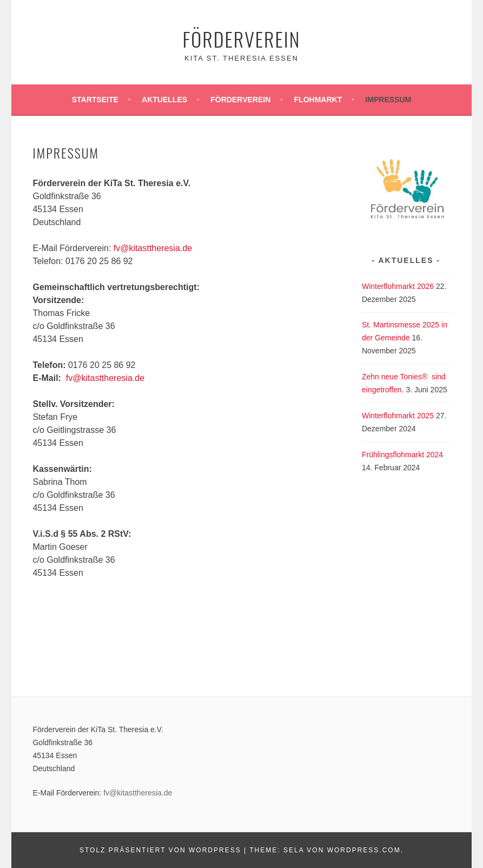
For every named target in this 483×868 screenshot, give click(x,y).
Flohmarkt (318, 100)
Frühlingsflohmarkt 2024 (402, 455)
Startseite (95, 100)
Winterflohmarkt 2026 (398, 286)
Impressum (388, 100)
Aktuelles (164, 100)
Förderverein (241, 39)
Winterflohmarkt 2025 (398, 416)
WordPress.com (364, 850)
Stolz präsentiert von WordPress (160, 850)
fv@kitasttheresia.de (153, 248)
